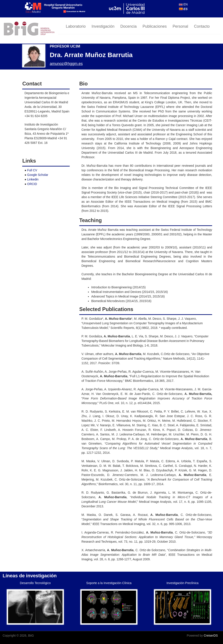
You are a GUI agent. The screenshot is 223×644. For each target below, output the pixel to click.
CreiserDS (211, 636)
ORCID (32, 184)
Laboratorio (76, 26)
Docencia (128, 26)
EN (183, 4)
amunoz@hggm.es (66, 64)
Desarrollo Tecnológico (35, 583)
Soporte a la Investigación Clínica (109, 583)
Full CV (32, 170)
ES (183, 9)
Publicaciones (155, 26)
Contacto (202, 26)
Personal (180, 26)
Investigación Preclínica (182, 583)
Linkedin (33, 179)
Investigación (103, 26)
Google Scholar (38, 175)
